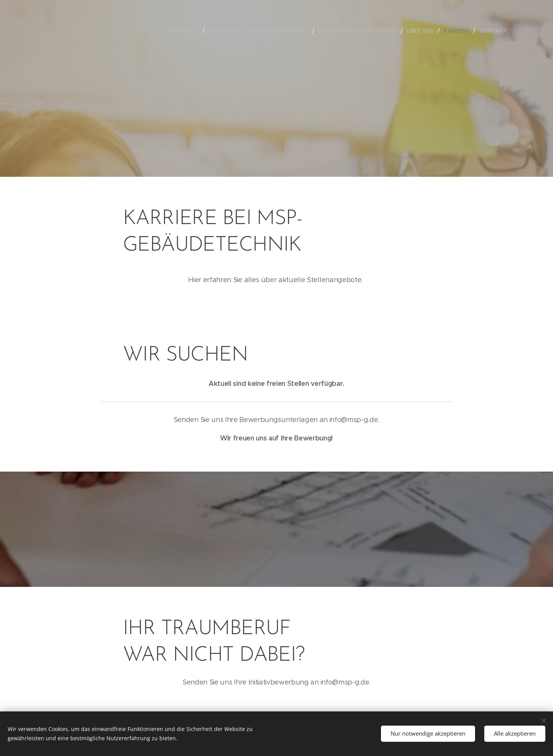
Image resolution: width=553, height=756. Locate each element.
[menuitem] (190, 31)
